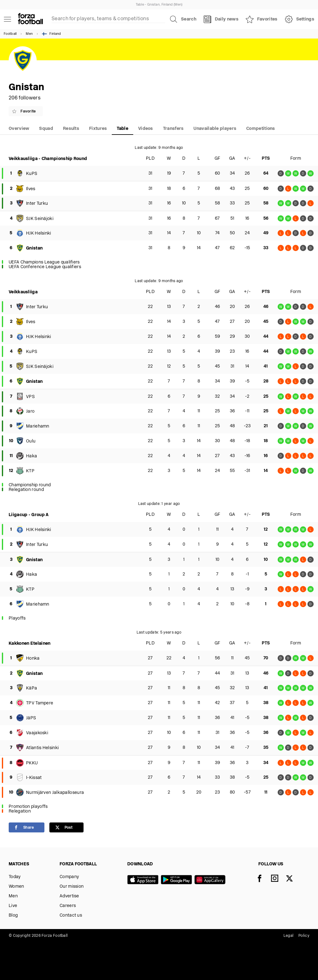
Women (16, 887)
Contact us (71, 916)
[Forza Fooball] (30, 19)
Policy (304, 936)
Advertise (69, 896)
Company (69, 877)
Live (13, 906)
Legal (289, 936)
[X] (293, 879)
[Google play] (178, 880)
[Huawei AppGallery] (211, 880)
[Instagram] (278, 879)
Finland (51, 34)
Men (29, 34)
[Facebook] (263, 879)
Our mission (72, 887)
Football (10, 34)
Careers (68, 906)
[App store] (144, 880)
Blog (13, 916)
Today (15, 877)
